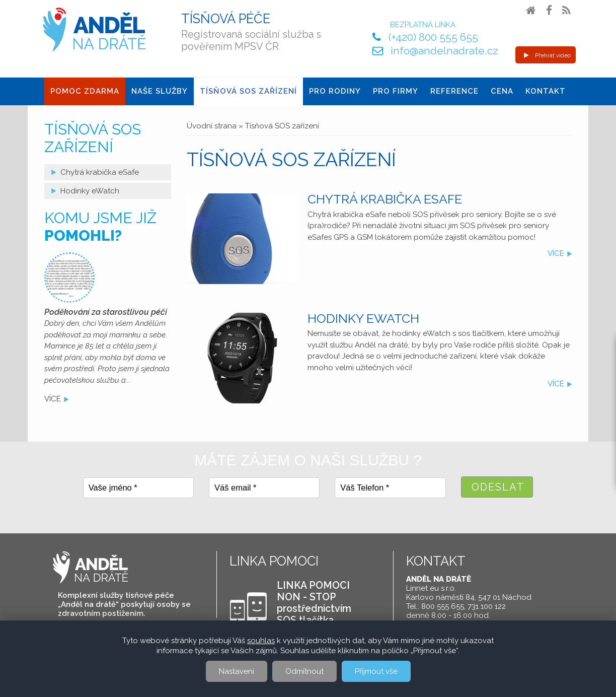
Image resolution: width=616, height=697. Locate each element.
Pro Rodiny (335, 91)
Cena (502, 91)
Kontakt (546, 91)
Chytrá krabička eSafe (385, 199)
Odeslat (498, 487)
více (556, 253)
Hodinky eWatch (363, 318)
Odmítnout (304, 671)
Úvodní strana (212, 126)
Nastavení (237, 671)
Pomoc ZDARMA (85, 91)
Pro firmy (396, 91)
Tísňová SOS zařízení (248, 91)
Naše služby (160, 91)
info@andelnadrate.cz (444, 51)
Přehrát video (547, 55)
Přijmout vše (376, 671)
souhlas (261, 641)
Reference (454, 91)
